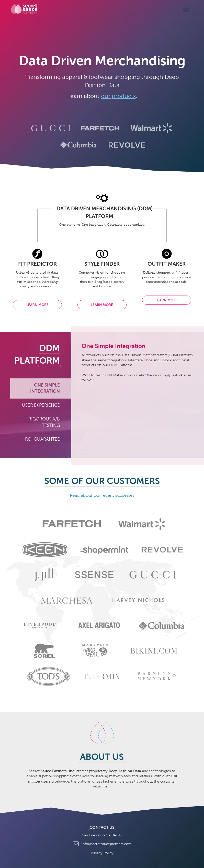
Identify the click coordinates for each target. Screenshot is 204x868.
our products (118, 96)
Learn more (37, 305)
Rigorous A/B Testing (44, 422)
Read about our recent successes (102, 495)
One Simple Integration (45, 388)
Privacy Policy (102, 853)
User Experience (41, 405)
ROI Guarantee (42, 439)
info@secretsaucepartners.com (102, 843)
